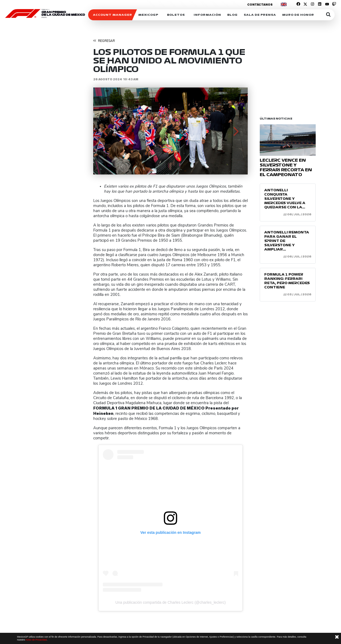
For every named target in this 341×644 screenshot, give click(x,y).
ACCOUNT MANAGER (113, 15)
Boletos (176, 15)
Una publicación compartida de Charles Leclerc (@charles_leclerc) (170, 602)
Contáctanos (260, 5)
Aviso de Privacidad (36, 640)
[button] (105, 131)
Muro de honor (298, 15)
